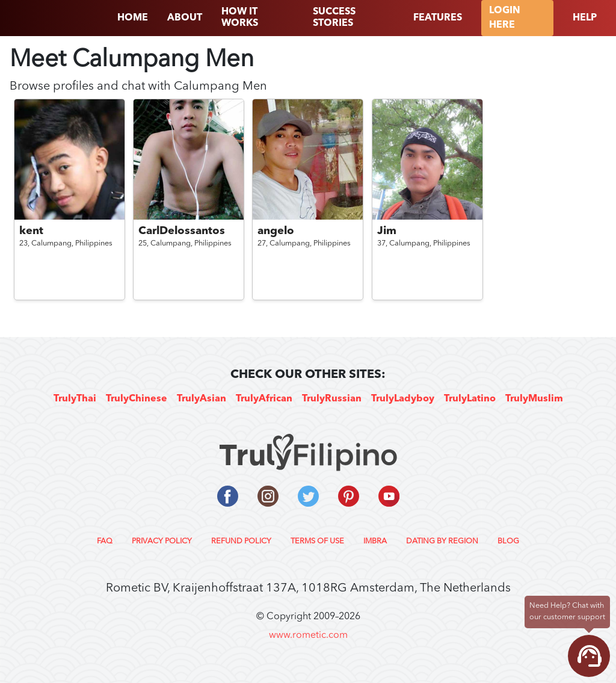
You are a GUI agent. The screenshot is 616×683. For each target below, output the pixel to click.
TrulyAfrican (264, 399)
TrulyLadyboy (403, 399)
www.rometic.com (308, 635)
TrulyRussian (332, 399)
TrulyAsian (202, 399)
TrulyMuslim (534, 399)
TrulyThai (75, 399)
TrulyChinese (137, 399)
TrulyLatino (470, 399)
